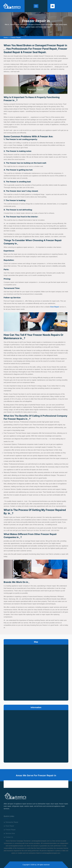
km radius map (36, 672)
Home (6, 38)
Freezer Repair (16, 38)
